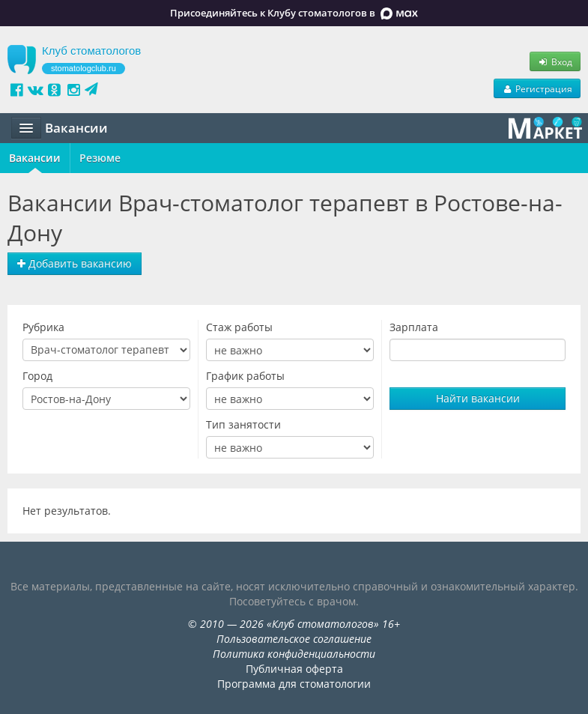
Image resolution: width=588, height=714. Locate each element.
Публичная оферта (294, 669)
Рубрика (43, 327)
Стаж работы (239, 327)
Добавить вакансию (75, 263)
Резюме (100, 158)
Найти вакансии (478, 398)
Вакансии (35, 158)
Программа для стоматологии (294, 684)
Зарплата (414, 327)
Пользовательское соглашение (294, 639)
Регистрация (537, 88)
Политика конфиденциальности (294, 654)
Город (37, 376)
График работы (245, 376)
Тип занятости (243, 424)
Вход (555, 61)
